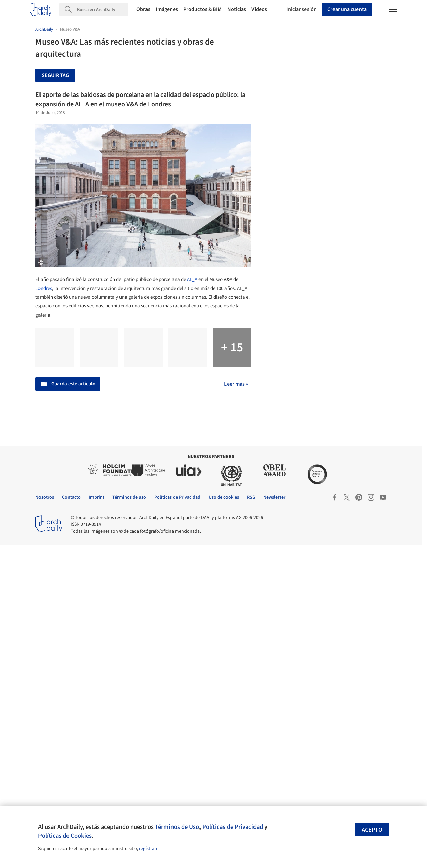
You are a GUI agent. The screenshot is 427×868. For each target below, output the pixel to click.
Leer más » (236, 384)
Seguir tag (55, 75)
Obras (143, 9)
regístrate (149, 849)
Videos (259, 9)
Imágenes (167, 9)
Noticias (237, 9)
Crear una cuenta (347, 9)
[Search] (103, 9)
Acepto (372, 830)
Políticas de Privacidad (233, 827)
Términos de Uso (177, 827)
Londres (44, 288)
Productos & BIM (203, 9)
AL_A (192, 280)
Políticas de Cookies (65, 836)
